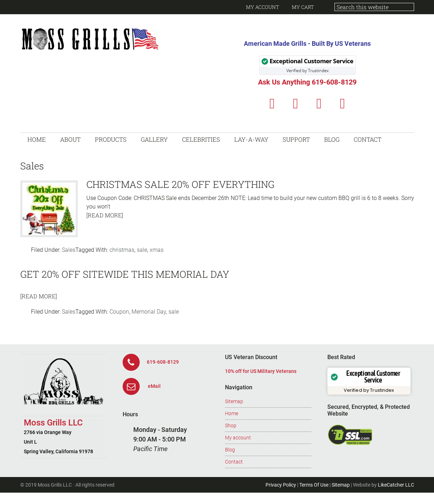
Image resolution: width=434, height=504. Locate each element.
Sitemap (234, 401)
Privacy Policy (281, 485)
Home (232, 413)
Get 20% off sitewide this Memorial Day (125, 274)
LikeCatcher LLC (396, 485)
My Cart (303, 7)
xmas (157, 250)
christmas (122, 250)
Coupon (119, 312)
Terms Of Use (314, 485)
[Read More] (105, 215)
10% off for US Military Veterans (261, 371)
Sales (69, 250)
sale (142, 250)
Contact (234, 462)
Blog (230, 450)
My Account (262, 7)
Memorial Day (149, 312)
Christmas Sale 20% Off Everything (180, 184)
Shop (231, 426)
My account (238, 438)
